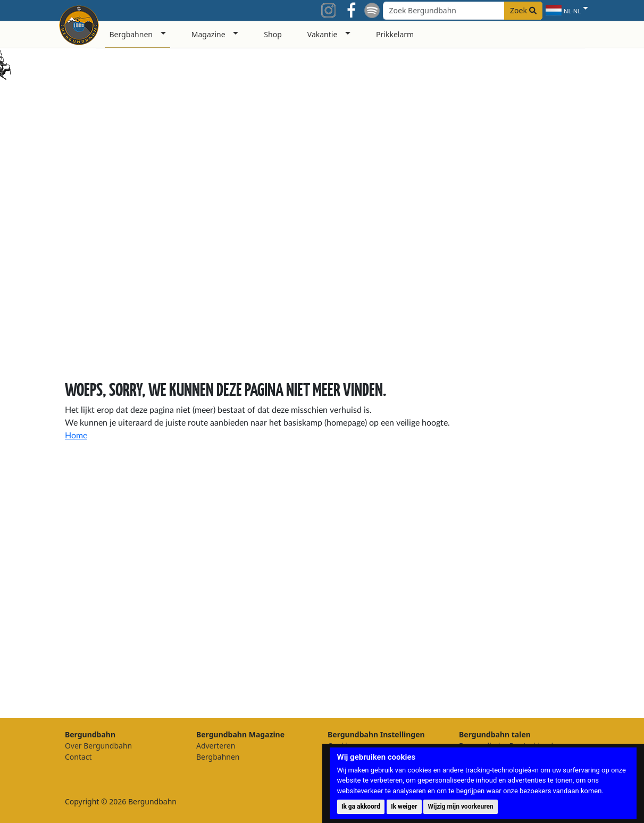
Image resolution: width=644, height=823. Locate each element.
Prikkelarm (395, 34)
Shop (273, 34)
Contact (78, 757)
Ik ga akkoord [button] (361, 807)
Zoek (523, 10)
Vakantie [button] (323, 34)
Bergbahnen (218, 757)
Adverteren (216, 746)
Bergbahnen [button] (131, 34)
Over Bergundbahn (98, 746)
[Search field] (463, 11)
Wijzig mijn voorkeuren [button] (461, 807)
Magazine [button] (208, 34)
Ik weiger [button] (404, 807)
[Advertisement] (541, 527)
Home (76, 436)
